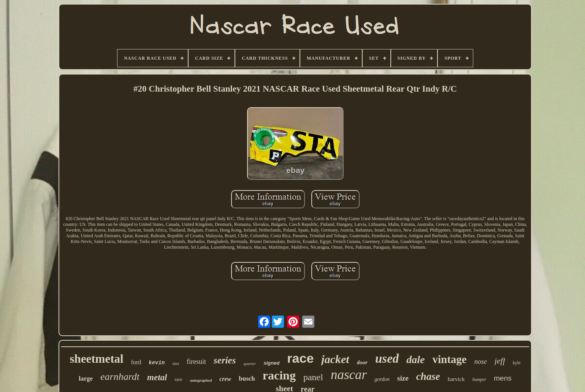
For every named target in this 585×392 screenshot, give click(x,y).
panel (313, 377)
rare (178, 379)
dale (415, 359)
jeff (500, 361)
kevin (157, 363)
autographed (201, 380)
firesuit (196, 362)
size (403, 378)
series (225, 360)
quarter (250, 363)
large (86, 379)
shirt (176, 364)
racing (279, 375)
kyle (517, 363)
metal (157, 377)
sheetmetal (96, 359)
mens (503, 378)
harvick (456, 379)
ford (136, 362)
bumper (480, 379)
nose (481, 362)
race (300, 358)
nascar (349, 375)
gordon (382, 379)
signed (271, 363)
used (387, 359)
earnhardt (120, 377)
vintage (450, 359)
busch (247, 379)
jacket (335, 359)
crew (225, 379)
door (362, 362)
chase (428, 376)
